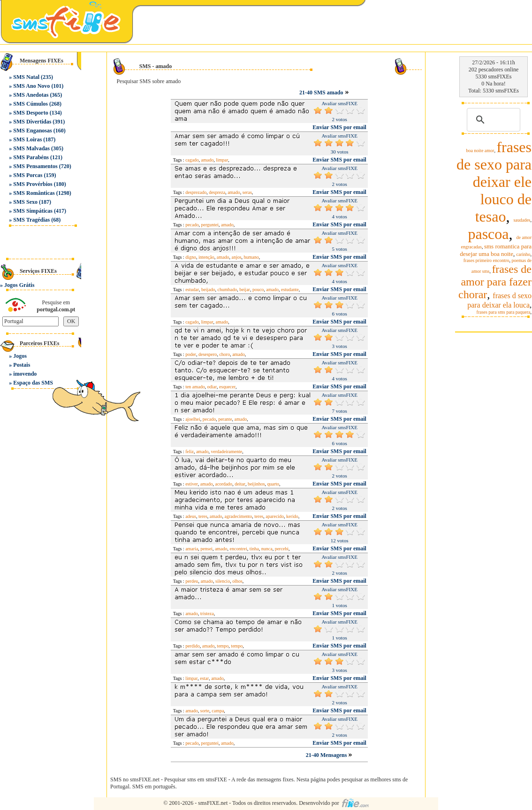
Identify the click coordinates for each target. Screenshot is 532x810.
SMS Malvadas (31, 148)
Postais (22, 365)
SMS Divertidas (32, 122)
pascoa (488, 234)
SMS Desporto (30, 113)
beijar (245, 289)
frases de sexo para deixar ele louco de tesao (494, 182)
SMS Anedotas (31, 95)
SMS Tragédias (31, 220)
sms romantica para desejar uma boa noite (496, 250)
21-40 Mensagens (327, 755)
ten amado (195, 387)
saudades (522, 220)
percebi (282, 549)
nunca (267, 549)
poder (191, 354)
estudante (290, 289)
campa (218, 711)
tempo (223, 646)
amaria (192, 549)
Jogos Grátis (19, 285)
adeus (191, 516)
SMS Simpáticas (33, 211)
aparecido (275, 516)
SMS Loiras (27, 139)
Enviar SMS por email (339, 127)
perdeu (192, 581)
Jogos (20, 356)
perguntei (210, 225)
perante (225, 419)
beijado (208, 289)
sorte (205, 711)
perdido (193, 646)
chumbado (227, 289)
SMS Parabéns (31, 157)
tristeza (207, 613)
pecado (192, 225)
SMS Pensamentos (35, 166)
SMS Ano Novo (31, 86)
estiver (192, 484)
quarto (274, 484)
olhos (237, 581)
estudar (192, 289)
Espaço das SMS (33, 383)
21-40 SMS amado (321, 93)
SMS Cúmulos (30, 104)
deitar (240, 484)
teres (203, 516)
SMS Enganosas (32, 131)
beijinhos (256, 484)
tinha (254, 549)
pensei (206, 549)
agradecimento (238, 516)
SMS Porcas (28, 175)
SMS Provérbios (33, 184)
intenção (206, 257)
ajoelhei (193, 419)
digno (191, 257)
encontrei (239, 549)
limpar (222, 160)
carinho (524, 254)
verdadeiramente (227, 451)
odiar (212, 387)
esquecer (227, 387)
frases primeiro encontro (486, 260)
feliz (190, 451)
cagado (192, 160)
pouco (258, 289)
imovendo (25, 374)
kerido (292, 516)
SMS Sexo (25, 202)
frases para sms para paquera (504, 312)
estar (204, 678)
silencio (223, 581)
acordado (224, 484)
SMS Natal (26, 77)
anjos (236, 257)
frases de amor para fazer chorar (495, 282)
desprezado (196, 192)
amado (207, 160)
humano (251, 257)
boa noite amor (480, 150)
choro (224, 354)
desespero (208, 354)
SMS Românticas (34, 193)
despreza (217, 192)
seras (247, 192)
